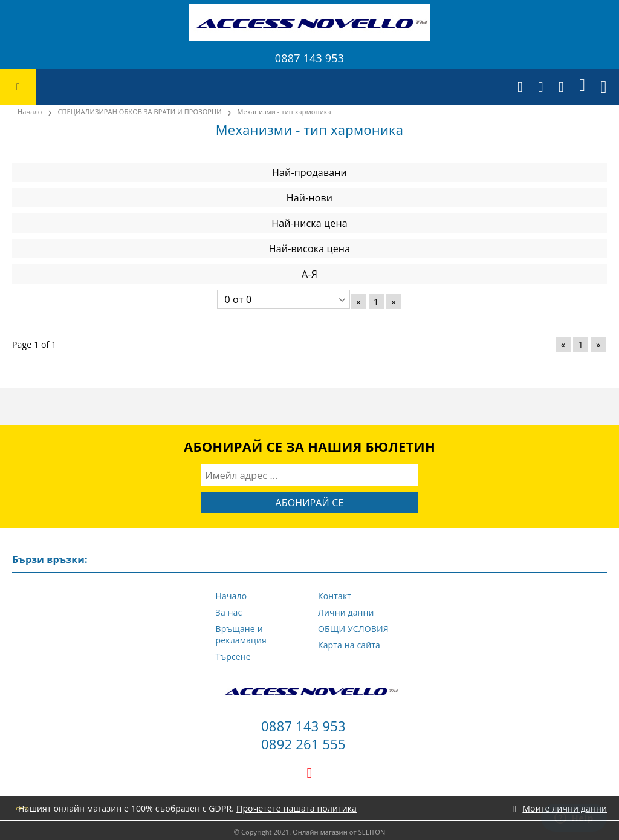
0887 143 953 (309, 58)
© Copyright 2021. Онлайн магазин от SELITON (310, 832)
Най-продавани (309, 172)
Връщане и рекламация (241, 634)
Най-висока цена (309, 249)
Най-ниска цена (309, 223)
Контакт (335, 596)
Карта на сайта (349, 645)
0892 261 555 (303, 744)
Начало (232, 596)
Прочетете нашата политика (297, 808)
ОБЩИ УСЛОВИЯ (353, 629)
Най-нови (309, 198)
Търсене (233, 656)
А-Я (309, 274)
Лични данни (346, 612)
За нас (229, 612)
